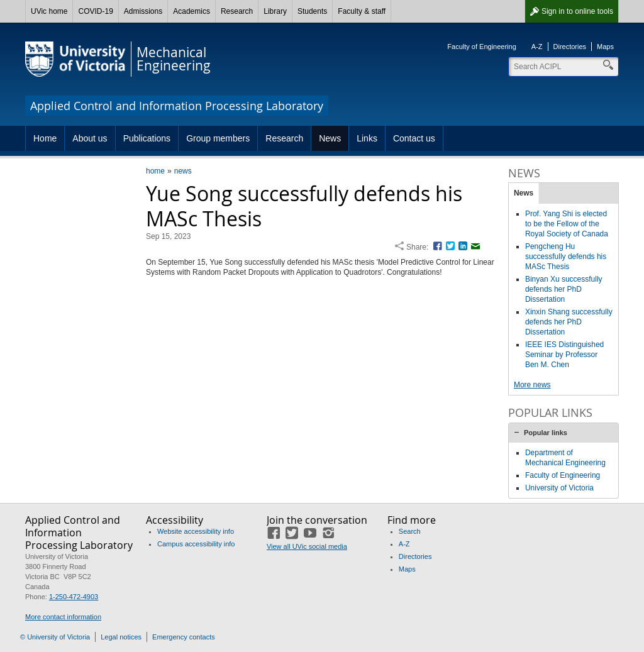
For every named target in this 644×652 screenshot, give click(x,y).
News (330, 138)
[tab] (563, 433)
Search (410, 531)
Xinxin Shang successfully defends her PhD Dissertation (569, 322)
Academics (192, 11)
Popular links (546, 433)
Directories (570, 47)
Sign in (577, 11)
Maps (605, 47)
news (183, 171)
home (155, 171)
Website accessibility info (196, 531)
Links (367, 138)
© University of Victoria (55, 637)
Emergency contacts (184, 637)
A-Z (537, 47)
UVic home (49, 11)
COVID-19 (95, 11)
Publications (147, 138)
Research (237, 11)
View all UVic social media (307, 546)
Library (275, 11)
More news (532, 385)
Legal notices (121, 637)
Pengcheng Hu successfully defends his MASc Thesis (566, 257)
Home (45, 138)
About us (90, 138)
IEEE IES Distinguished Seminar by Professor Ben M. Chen (564, 355)
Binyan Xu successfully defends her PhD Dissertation (564, 289)
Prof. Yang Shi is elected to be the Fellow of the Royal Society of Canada (567, 224)
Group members (218, 138)
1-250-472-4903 (74, 597)
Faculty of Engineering (481, 47)
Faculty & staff (362, 11)
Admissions (143, 11)
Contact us (414, 138)
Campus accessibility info (196, 544)
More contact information (63, 617)
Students (312, 11)
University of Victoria (559, 488)
